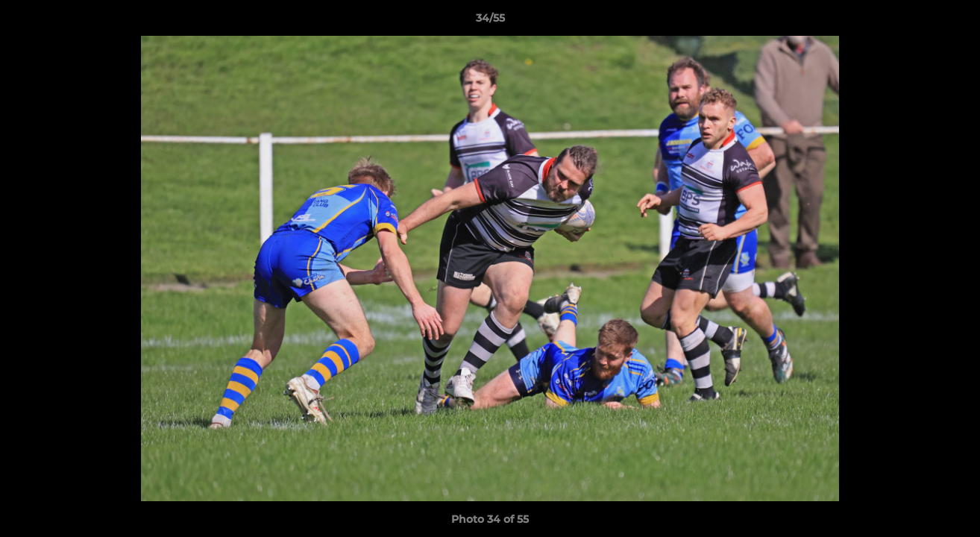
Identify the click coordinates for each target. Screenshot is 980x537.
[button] (953, 22)
